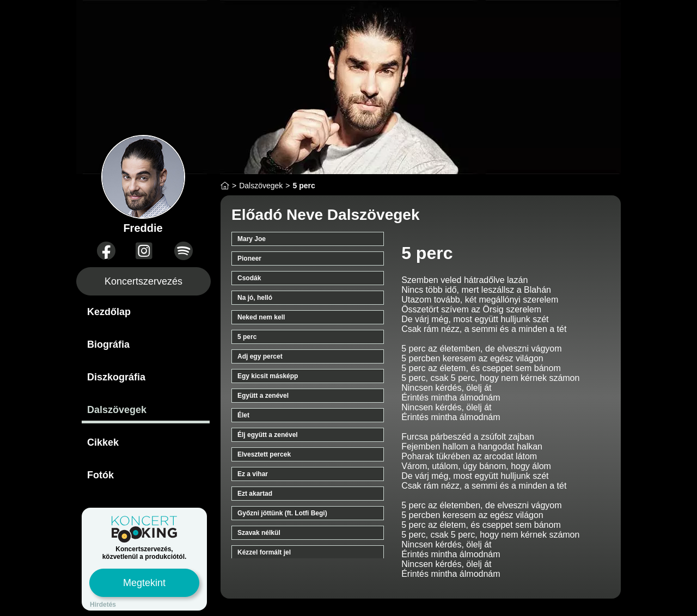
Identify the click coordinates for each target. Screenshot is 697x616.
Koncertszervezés (143, 281)
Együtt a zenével (263, 396)
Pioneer (249, 258)
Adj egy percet (260, 356)
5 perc (247, 337)
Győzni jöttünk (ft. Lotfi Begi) (282, 513)
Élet (243, 415)
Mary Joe (252, 239)
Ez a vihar (253, 474)
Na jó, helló (255, 298)
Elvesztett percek (264, 454)
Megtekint (144, 583)
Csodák (249, 278)
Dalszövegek (117, 410)
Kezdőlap (109, 312)
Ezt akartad (255, 494)
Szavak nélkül (259, 533)
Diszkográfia (116, 377)
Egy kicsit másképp (268, 376)
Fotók (100, 475)
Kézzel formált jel (264, 552)
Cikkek (103, 442)
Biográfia (108, 344)
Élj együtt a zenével (268, 435)
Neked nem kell (261, 317)
